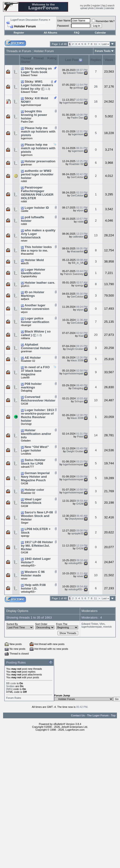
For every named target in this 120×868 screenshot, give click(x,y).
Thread (26, 58)
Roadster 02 (76, 164)
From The (62, 624)
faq (104, 6)
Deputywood (76, 519)
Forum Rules (14, 698)
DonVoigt (26, 424)
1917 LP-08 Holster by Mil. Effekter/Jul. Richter (37, 546)
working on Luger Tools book (36, 70)
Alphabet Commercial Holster (36, 346)
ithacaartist (27, 254)
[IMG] (9, 689)
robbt (24, 181)
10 (96, 400)
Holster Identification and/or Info (36, 434)
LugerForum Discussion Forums (29, 20)
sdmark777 (27, 467)
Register (19, 33)
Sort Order (41, 624)
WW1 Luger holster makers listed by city (37, 85)
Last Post (72, 60)
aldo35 (25, 263)
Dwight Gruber (75, 349)
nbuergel (26, 325)
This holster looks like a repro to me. (36, 249)
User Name (64, 20)
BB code (11, 683)
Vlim (102, 624)
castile (25, 211)
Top (113, 715)
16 (96, 102)
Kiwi (81, 336)
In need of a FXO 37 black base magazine (35, 371)
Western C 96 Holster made (33, 574)
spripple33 (77, 533)
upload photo (87, 8)
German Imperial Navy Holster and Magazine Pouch (35, 477)
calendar (110, 8)
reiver (24, 241)
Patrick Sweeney (74, 274)
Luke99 (25, 377)
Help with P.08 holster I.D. (33, 587)
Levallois (26, 454)
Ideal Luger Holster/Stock (31, 501)
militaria (25, 338)
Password (63, 26)
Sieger (25, 523)
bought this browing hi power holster (34, 115)
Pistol (80, 436)
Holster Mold (34, 260)
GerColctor (77, 177)
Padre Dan (27, 122)
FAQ (77, 33)
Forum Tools (103, 51)
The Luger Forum (98, 715)
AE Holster (33, 358)
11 (95, 44)
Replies (96, 60)
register (96, 6)
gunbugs (78, 88)
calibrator (78, 237)
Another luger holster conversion (35, 307)
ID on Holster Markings (33, 294)
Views (109, 60)
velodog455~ (28, 565)
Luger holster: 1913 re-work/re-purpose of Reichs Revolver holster (37, 415)
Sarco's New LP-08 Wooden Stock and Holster (37, 516)
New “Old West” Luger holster (35, 449)
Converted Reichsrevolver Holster (38, 399)
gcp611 (25, 286)
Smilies (10, 686)
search (111, 6)
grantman (26, 164)
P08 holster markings (31, 386)
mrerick (107, 627)
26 (96, 87)
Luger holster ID (37, 208)
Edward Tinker (29, 75)
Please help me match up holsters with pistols (38, 131)
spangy (79, 285)
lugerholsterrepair (31, 105)
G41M (24, 404)
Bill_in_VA (78, 263)
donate (100, 8)
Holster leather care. (40, 283)
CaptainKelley (29, 276)
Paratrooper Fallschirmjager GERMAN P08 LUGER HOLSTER (37, 193)
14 (96, 435)
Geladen (26, 441)
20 (96, 335)
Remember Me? (103, 21)
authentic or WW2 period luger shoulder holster (37, 174)
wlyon (80, 210)
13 (96, 235)
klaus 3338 (77, 360)
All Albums (50, 33)
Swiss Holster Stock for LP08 (33, 462)
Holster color (34, 490)
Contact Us (78, 715)
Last (105, 44)
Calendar (100, 33)
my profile (85, 6)
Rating (52, 58)
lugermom (27, 138)
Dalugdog (26, 391)
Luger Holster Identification (33, 271)
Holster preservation (40, 161)
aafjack (25, 299)
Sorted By (12, 624)
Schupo (79, 401)
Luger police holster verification (35, 320)
